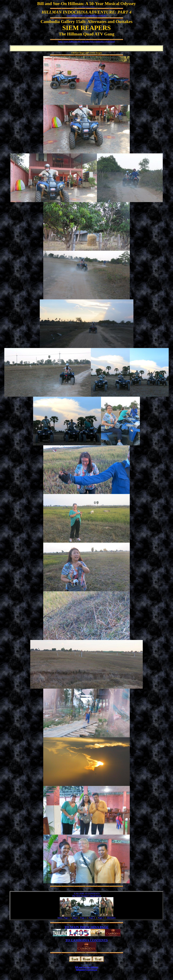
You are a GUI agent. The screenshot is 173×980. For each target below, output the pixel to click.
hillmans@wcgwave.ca (86, 970)
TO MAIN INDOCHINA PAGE (86, 927)
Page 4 (92, 918)
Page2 (75, 918)
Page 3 (83, 918)
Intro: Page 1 (63, 918)
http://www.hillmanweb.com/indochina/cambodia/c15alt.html (86, 42)
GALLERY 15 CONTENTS (87, 893)
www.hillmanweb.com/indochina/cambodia (86, 16)
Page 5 (101, 918)
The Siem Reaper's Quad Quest (86, 896)
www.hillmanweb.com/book (86, 7)
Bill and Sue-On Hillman (86, 967)
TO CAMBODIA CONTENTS (87, 940)
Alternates (111, 918)
